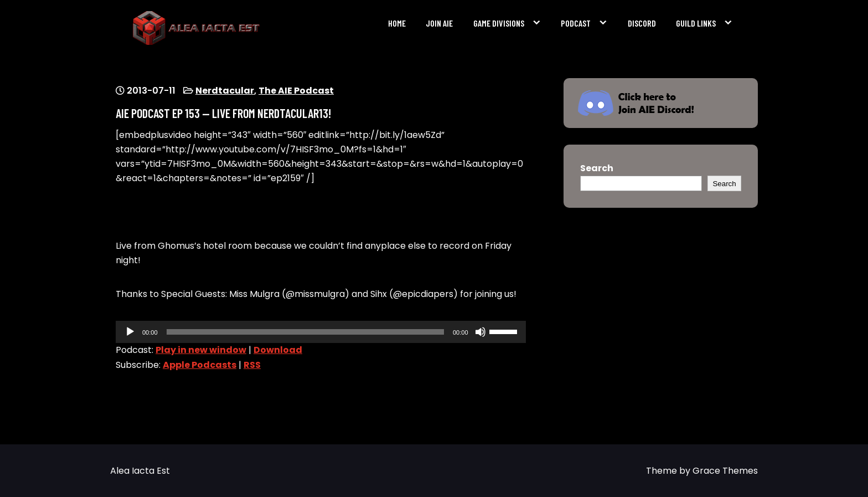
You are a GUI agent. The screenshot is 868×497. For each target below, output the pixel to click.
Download (278, 350)
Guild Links (696, 23)
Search (597, 168)
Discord (642, 23)
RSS (252, 365)
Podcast (576, 23)
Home (397, 23)
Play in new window (201, 350)
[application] (321, 332)
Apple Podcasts (200, 365)
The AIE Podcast (296, 91)
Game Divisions (499, 23)
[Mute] (480, 332)
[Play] (130, 332)
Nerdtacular (225, 91)
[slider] (305, 332)
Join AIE (439, 23)
